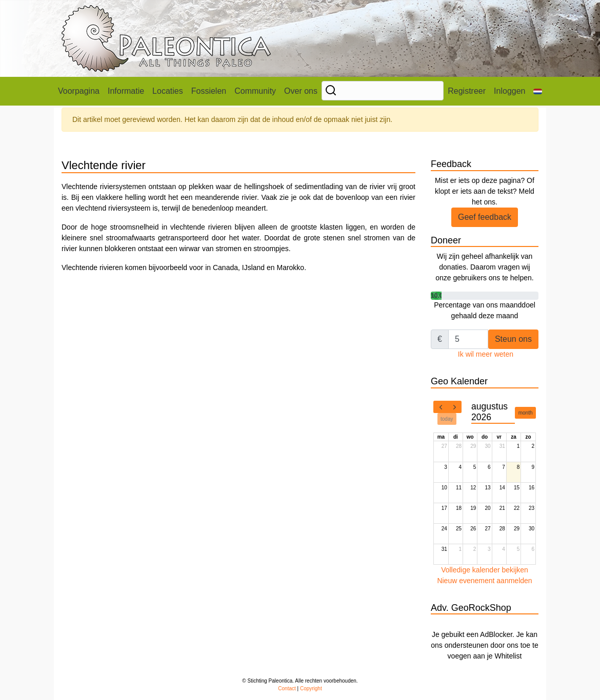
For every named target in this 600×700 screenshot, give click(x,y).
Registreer (467, 91)
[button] (538, 91)
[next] (454, 407)
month (526, 413)
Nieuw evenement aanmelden (484, 581)
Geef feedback (485, 217)
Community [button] (255, 91)
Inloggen (509, 91)
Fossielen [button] (209, 91)
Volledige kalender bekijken (485, 570)
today (447, 419)
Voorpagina (79, 91)
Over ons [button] (301, 91)
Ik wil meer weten (486, 354)
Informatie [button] (126, 91)
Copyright (311, 688)
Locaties (168, 91)
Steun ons (513, 339)
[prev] (441, 407)
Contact (287, 688)
